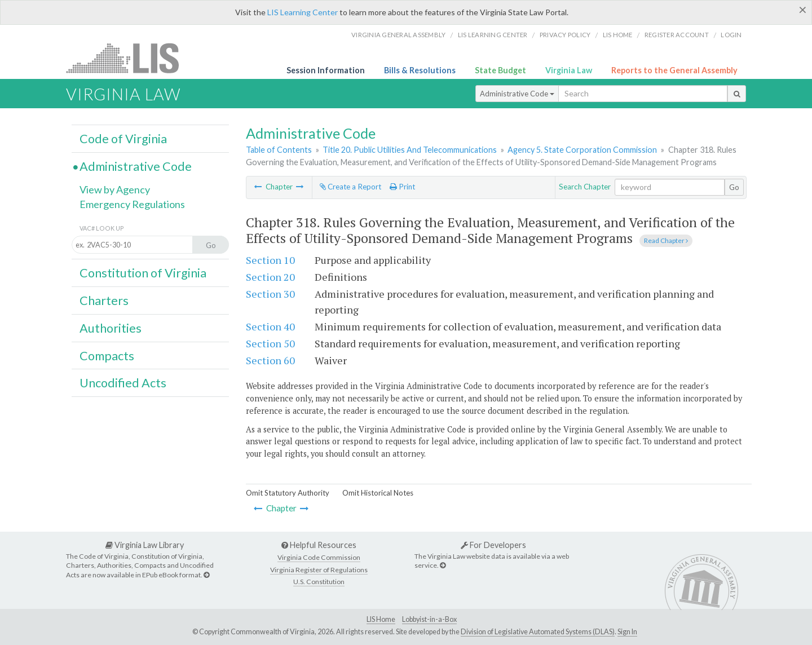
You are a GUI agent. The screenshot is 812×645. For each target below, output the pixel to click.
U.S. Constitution (319, 582)
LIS (129, 58)
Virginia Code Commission (319, 557)
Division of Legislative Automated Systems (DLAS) (538, 632)
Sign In (627, 632)
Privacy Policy (565, 35)
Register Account (677, 35)
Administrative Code (517, 94)
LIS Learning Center (303, 12)
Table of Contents (279, 150)
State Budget (500, 70)
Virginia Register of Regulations (319, 570)
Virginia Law (569, 70)
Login (731, 35)
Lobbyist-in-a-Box (429, 619)
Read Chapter (666, 240)
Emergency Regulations (132, 204)
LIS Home (381, 619)
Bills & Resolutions (420, 70)
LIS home (618, 35)
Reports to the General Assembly (674, 70)
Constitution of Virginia (143, 273)
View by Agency (115, 189)
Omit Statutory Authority (288, 493)
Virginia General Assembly (398, 35)
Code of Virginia (123, 139)
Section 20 (270, 277)
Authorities (111, 328)
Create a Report (350, 187)
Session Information (326, 70)
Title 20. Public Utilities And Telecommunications (410, 150)
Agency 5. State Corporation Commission (582, 150)
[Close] (803, 10)
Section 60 (270, 360)
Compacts (107, 356)
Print (402, 187)
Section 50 (270, 343)
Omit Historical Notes (378, 493)
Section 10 (270, 260)
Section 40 (270, 326)
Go (734, 187)
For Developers (493, 545)
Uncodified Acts (123, 383)
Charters (104, 301)
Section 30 (270, 294)
